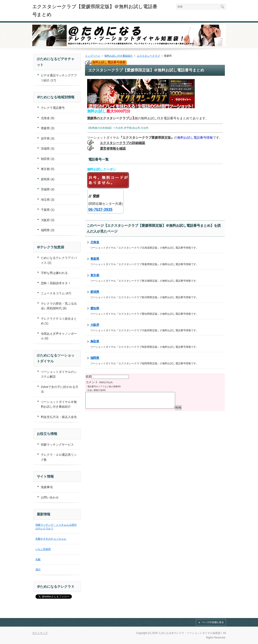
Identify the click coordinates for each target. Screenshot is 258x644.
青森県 (95, 259)
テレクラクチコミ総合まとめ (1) (59, 321)
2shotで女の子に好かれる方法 (60, 389)
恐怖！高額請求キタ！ (56, 283)
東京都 (95, 275)
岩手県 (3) (48, 138)
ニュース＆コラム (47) (56, 293)
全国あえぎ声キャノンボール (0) (59, 336)
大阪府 (95, 325)
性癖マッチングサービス (57, 445)
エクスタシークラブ (148, 56)
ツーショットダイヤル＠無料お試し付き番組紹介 (59, 404)
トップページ (93, 56)
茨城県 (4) (48, 189)
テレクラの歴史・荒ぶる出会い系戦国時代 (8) (59, 306)
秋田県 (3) (48, 159)
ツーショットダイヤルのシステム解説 (59, 374)
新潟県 (95, 292)
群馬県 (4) (48, 179)
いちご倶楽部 (43, 549)
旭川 (38, 570)
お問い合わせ (50, 497)
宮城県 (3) (48, 149)
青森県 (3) (48, 128)
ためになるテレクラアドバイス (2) (59, 260)
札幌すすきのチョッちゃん (51, 539)
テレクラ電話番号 (53, 108)
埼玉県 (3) (48, 200)
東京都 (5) (48, 169)
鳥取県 (95, 341)
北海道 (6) (48, 118)
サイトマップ (40, 633)
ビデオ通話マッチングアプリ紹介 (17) (59, 78)
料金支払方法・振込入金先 (59, 417)
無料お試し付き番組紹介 (119, 56)
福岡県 (95, 358)
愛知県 (95, 308)
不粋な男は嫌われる (54, 273)
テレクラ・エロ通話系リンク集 (59, 457)
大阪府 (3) (48, 220)
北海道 (95, 242)
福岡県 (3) (48, 230)
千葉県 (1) (48, 210)
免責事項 (47, 487)
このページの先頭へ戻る (211, 622)
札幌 (38, 559)
